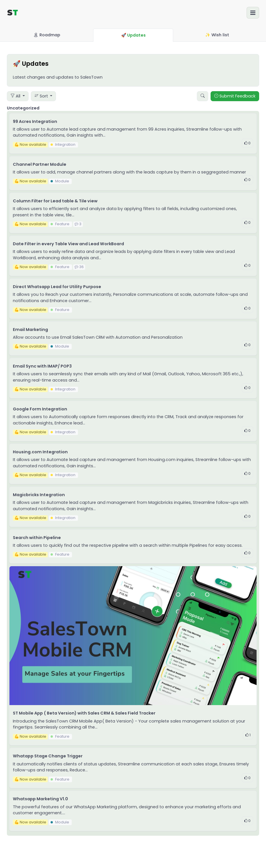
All (16, 96)
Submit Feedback (235, 96)
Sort (42, 96)
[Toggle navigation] (253, 13)
